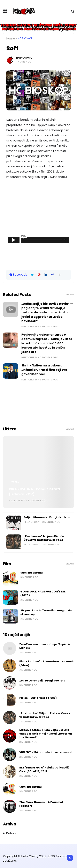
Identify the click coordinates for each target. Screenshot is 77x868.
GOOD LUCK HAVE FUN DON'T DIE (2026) (43, 593)
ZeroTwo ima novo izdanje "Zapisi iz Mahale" (45, 646)
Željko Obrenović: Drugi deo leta (47, 517)
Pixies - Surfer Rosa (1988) (38, 698)
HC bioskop (25, 38)
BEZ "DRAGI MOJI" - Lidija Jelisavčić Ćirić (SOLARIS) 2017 (44, 769)
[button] (60, 275)
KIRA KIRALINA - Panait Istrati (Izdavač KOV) (34, 492)
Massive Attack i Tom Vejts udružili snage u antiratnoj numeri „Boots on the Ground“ (46, 734)
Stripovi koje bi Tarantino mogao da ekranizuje (46, 612)
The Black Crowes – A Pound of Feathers (41, 804)
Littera (14, 482)
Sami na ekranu (32, 573)
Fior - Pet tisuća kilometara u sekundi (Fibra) (46, 663)
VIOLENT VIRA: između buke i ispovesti (46, 752)
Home (11, 38)
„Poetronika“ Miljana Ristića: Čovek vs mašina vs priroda (44, 538)
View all (70, 295)
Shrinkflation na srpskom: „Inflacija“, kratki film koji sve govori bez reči (44, 370)
